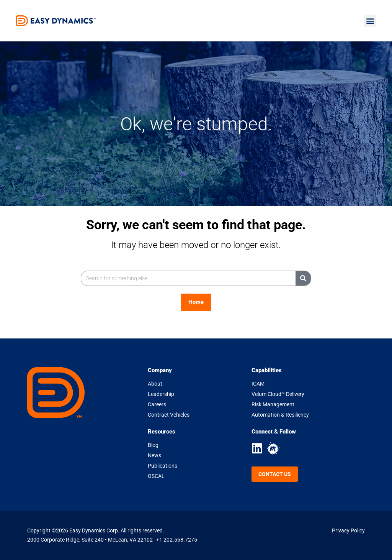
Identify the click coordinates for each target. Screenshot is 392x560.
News (154, 455)
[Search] (303, 278)
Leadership (161, 394)
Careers (157, 404)
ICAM (258, 384)
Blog (153, 445)
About (155, 384)
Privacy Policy (348, 530)
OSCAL (156, 476)
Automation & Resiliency (280, 415)
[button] (370, 21)
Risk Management (273, 404)
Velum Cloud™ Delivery (278, 394)
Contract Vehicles (169, 415)
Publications (163, 466)
